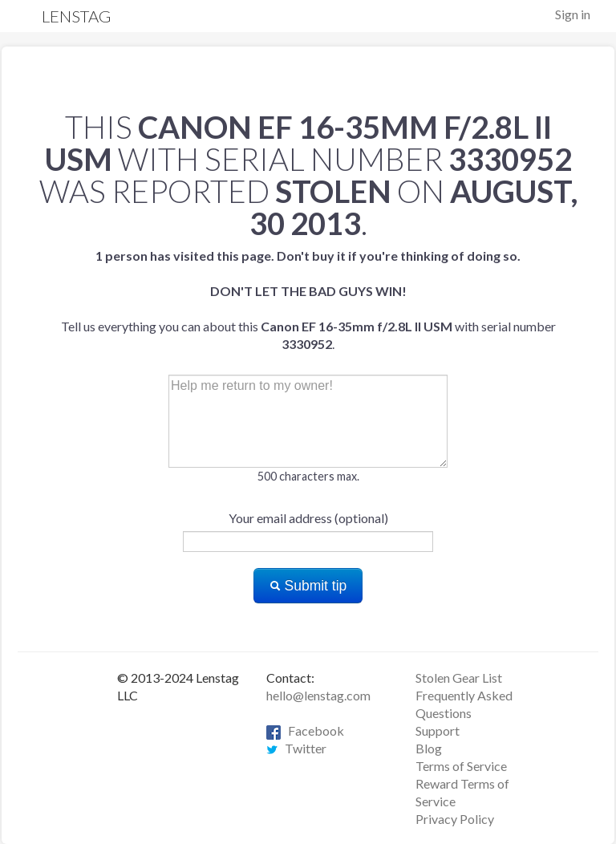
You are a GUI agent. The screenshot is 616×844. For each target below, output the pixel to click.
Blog (429, 748)
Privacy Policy (455, 819)
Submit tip (308, 586)
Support (438, 730)
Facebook (305, 730)
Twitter (296, 748)
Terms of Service (461, 766)
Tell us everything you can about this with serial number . (308, 300)
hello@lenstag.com (318, 695)
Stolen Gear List (459, 678)
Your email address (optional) (308, 518)
